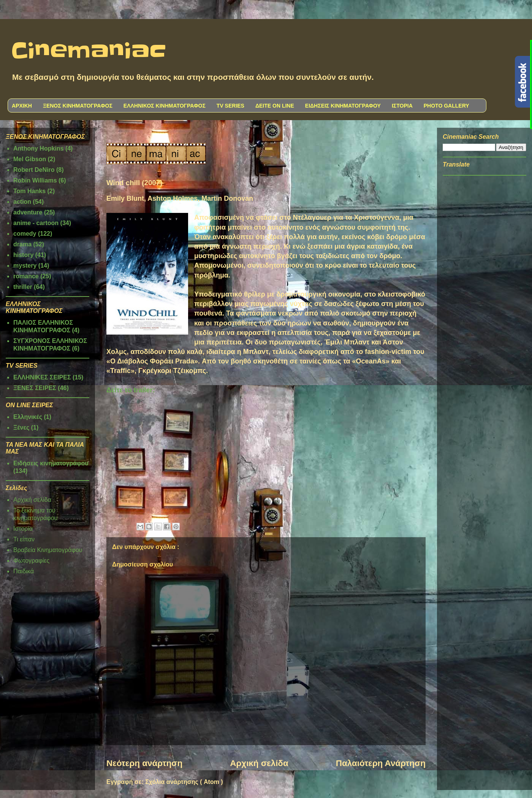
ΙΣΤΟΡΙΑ (402, 106)
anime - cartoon (36, 223)
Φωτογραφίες (31, 561)
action (22, 202)
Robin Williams (35, 180)
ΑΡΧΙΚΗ (22, 106)
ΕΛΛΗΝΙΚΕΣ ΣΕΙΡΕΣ (42, 377)
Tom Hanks (29, 191)
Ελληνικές (28, 417)
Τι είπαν (24, 539)
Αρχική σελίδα (259, 763)
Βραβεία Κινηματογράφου (48, 550)
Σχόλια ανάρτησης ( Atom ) (184, 782)
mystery (25, 266)
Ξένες (21, 428)
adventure (28, 212)
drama (22, 244)
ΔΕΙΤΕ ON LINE (275, 106)
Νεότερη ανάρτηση (144, 763)
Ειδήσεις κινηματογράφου (51, 463)
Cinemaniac (89, 51)
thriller (23, 287)
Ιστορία (23, 529)
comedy (25, 234)
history (23, 255)
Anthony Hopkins (38, 148)
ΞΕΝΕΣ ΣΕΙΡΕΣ (35, 388)
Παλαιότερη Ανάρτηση (381, 763)
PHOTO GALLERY (446, 106)
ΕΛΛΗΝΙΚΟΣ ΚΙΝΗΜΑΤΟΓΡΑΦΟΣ (165, 106)
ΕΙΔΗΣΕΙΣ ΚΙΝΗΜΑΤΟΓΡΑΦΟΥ (343, 106)
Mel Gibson (30, 159)
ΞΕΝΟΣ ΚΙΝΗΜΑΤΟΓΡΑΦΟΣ (78, 106)
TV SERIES (230, 106)
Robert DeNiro (34, 170)
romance (26, 276)
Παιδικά (24, 571)
